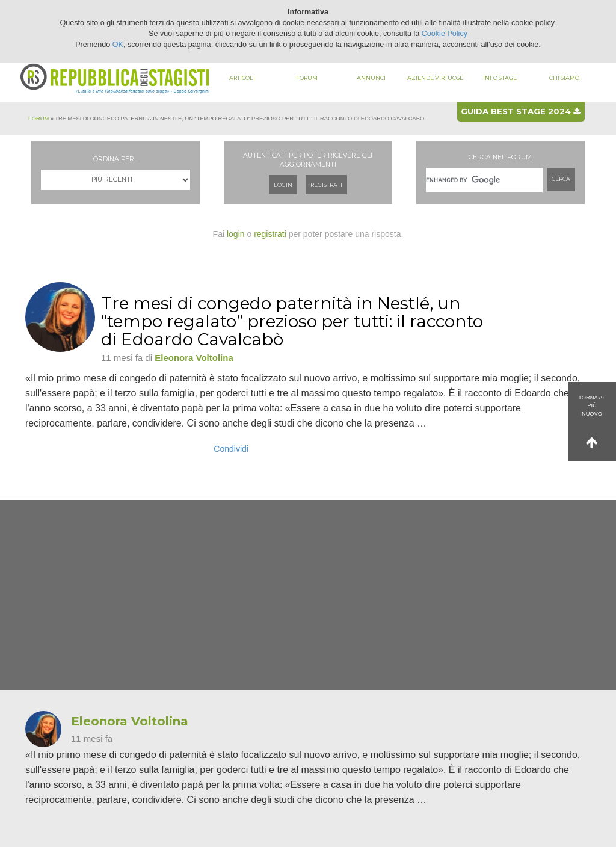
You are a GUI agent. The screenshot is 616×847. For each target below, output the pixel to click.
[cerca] (484, 180)
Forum (307, 78)
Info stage (500, 78)
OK (118, 45)
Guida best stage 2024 (521, 111)
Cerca (561, 179)
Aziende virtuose (435, 78)
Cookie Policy (445, 34)
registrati (270, 234)
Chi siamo (564, 78)
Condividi (231, 449)
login (236, 234)
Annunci (371, 78)
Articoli (242, 78)
